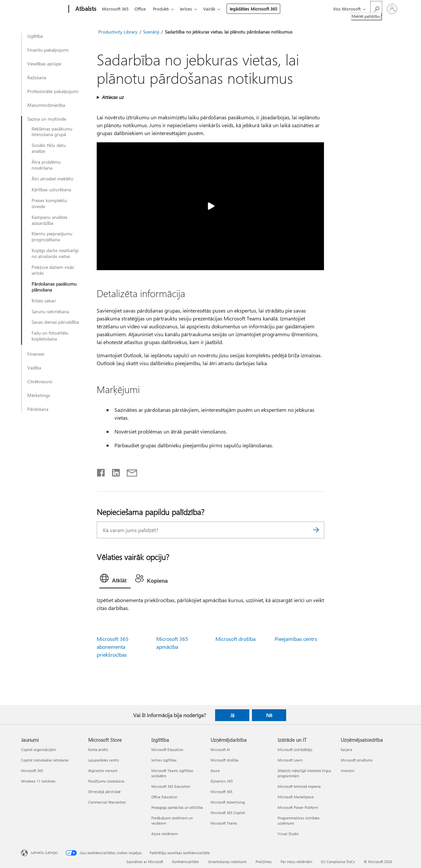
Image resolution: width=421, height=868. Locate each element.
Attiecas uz (112, 97)
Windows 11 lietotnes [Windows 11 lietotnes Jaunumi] (38, 781)
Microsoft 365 (115, 9)
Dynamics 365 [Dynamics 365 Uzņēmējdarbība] (222, 781)
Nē (269, 715)
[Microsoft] (44, 9)
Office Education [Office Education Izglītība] (164, 797)
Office (141, 9)
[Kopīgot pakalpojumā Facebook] (101, 471)
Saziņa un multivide (47, 119)
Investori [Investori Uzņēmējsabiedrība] (348, 771)
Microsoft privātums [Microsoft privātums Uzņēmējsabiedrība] (357, 760)
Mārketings (39, 395)
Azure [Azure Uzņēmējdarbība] (215, 771)
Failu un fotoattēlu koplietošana (50, 336)
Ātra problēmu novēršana (46, 165)
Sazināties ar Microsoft (145, 862)
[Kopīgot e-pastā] (129, 471)
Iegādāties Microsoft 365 (259, 9)
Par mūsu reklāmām (296, 862)
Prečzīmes (264, 862)
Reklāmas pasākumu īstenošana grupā (52, 132)
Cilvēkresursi (40, 382)
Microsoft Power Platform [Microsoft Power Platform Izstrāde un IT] (298, 807)
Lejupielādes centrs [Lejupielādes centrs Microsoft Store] (104, 760)
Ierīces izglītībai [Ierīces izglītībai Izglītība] (164, 760)
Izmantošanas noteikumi (227, 862)
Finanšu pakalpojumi (48, 50)
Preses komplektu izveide (49, 203)
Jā (232, 715)
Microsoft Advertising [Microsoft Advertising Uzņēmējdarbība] (228, 802)
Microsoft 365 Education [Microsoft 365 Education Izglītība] (171, 786)
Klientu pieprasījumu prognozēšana (52, 237)
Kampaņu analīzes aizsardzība (50, 220)
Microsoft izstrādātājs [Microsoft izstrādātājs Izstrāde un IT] (295, 750)
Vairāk (214, 9)
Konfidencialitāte (186, 862)
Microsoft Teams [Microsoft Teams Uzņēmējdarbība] (224, 823)
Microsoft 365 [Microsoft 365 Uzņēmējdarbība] (222, 792)
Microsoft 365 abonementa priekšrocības (113, 647)
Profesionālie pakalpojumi (53, 91)
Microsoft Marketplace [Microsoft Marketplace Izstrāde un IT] (296, 797)
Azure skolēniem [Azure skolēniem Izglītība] (164, 834)
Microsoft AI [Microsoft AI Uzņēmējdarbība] (220, 750)
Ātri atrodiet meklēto (52, 179)
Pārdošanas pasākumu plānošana (54, 287)
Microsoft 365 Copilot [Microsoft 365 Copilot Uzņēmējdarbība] (228, 813)
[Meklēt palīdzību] (376, 8)
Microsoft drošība (235, 639)
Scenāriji (151, 32)
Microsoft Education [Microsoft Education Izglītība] (167, 750)
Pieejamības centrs (296, 639)
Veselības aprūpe (44, 64)
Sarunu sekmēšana (50, 312)
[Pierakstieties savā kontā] (392, 9)
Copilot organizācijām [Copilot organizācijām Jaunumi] (38, 750)
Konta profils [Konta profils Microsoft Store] (98, 750)
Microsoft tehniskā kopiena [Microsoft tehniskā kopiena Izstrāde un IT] (299, 786)
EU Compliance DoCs (338, 862)
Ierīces (190, 9)
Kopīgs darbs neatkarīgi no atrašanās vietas (55, 253)
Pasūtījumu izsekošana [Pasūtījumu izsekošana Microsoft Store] (106, 781)
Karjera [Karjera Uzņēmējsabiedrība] (347, 750)
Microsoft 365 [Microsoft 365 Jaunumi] (32, 771)
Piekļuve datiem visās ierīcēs (53, 270)
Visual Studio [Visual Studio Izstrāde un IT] (288, 834)
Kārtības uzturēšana (51, 190)
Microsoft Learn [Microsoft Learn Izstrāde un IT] (290, 760)
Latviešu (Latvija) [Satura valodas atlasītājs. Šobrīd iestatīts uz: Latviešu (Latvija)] (44, 852)
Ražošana (37, 78)
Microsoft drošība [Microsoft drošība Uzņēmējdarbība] (224, 760)
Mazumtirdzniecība (46, 105)
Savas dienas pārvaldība (55, 322)
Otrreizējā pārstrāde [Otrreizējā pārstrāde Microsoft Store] (104, 792)
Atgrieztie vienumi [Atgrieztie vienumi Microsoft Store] (103, 771)
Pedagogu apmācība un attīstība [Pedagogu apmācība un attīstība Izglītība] (177, 807)
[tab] (115, 580)
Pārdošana (38, 409)
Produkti (163, 9)
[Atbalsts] (85, 9)
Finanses (36, 354)
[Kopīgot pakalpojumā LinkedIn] (113, 471)
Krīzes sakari (44, 301)
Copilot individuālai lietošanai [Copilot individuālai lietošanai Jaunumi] (45, 760)
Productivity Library (118, 32)
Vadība (34, 368)
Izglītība (35, 36)
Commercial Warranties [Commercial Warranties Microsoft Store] (107, 802)
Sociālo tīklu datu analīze (49, 148)
